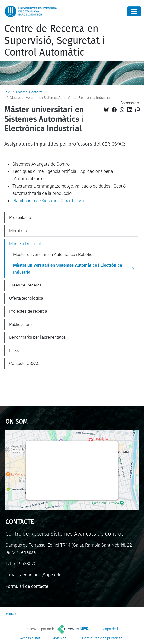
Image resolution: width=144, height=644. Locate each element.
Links (14, 350)
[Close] (134, 11)
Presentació (20, 217)
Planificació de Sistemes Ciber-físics (47, 201)
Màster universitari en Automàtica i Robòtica (54, 254)
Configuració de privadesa (102, 638)
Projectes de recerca (28, 311)
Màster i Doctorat (29, 92)
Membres (18, 231)
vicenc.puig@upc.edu (41, 575)
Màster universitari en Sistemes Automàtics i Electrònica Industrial (68, 269)
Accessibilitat (30, 638)
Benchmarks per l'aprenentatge (37, 337)
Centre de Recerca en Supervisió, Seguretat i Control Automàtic (55, 41)
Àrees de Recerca (25, 285)
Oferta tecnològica (26, 298)
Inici (8, 92)
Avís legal (60, 638)
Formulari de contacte (27, 586)
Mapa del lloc (112, 629)
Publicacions (21, 324)
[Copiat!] (137, 110)
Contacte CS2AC (24, 363)
